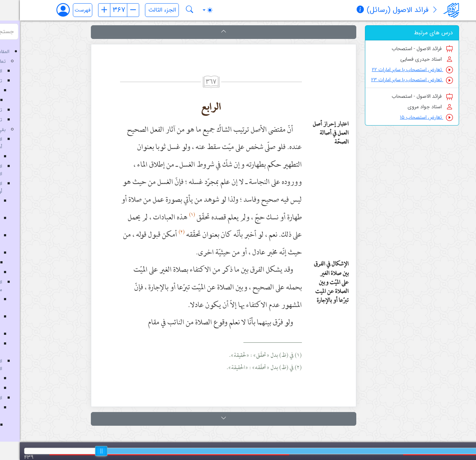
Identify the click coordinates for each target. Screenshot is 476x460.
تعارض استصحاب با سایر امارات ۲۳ (392, 80)
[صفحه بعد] (113, 10)
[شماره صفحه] (99, 10)
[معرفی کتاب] (415, 10)
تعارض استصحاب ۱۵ (407, 117)
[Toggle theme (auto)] (188, 10)
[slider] (81, 451)
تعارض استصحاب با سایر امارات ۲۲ (393, 70)
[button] (204, 32)
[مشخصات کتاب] (340, 10)
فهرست (63, 10)
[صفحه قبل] (84, 10)
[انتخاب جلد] (142, 10)
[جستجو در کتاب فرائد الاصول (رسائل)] (170, 10)
